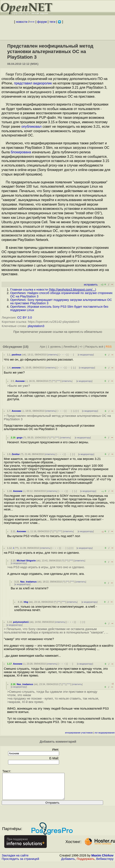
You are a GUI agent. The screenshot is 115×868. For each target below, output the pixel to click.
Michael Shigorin (26, 561)
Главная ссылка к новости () (53, 290)
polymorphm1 (21, 622)
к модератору (86, 355)
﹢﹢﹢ (63, 355)
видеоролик (42, 83)
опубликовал (31, 127)
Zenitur (16, 454)
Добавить (68, 864)
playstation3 (36, 326)
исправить (91, 285)
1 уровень (54, 347)
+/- (81, 347)
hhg (26, 602)
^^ (54, 381)
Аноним (20, 381)
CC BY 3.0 (25, 317)
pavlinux (16, 355)
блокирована (21, 152)
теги (52, 22)
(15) (26, 347)
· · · (71, 355)
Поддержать (86, 864)
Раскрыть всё (94, 347)
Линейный (70, 347)
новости (22, 22)
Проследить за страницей (20, 864)
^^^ (58, 381)
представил (23, 83)
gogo (20, 438)
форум (42, 22)
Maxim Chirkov (102, 861)
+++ (32, 22)
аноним (16, 368)
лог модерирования (104, 733)
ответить (53, 355)
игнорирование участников (79, 733)
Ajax (43, 347)
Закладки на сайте (15, 861)
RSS (109, 347)
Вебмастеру (105, 864)
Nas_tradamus (28, 582)
